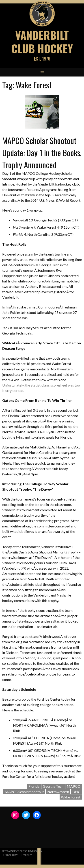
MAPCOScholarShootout (24, 792)
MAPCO (74, 786)
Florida (34, 786)
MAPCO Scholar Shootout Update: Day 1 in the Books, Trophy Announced (42, 152)
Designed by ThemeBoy (17, 855)
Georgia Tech (53, 786)
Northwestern (58, 792)
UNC (76, 792)
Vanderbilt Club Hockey (42, 42)
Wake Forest (71, 797)
